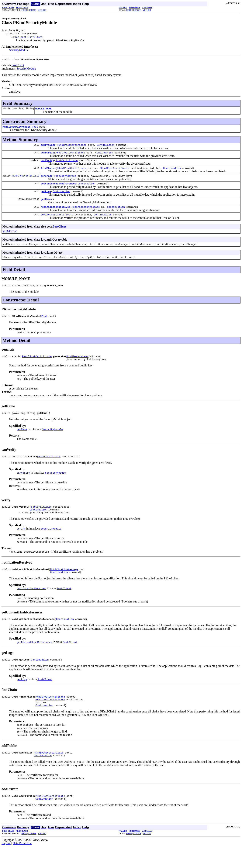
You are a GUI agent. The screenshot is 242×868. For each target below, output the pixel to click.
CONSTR (32, 10)
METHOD (42, 10)
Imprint (6, 865)
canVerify (47, 164)
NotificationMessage (86, 214)
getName (46, 206)
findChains (48, 173)
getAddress (10, 239)
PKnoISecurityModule (16, 129)
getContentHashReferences (58, 189)
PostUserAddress (65, 181)
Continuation (106, 148)
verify (45, 222)
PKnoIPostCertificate (72, 148)
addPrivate (48, 148)
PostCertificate (66, 164)
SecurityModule (19, 51)
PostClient (18, 66)
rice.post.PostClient (28, 37)
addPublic (47, 156)
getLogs (46, 197)
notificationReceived (55, 214)
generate (47, 181)
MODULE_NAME (43, 110)
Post (35, 129)
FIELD (24, 10)
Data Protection (22, 865)
